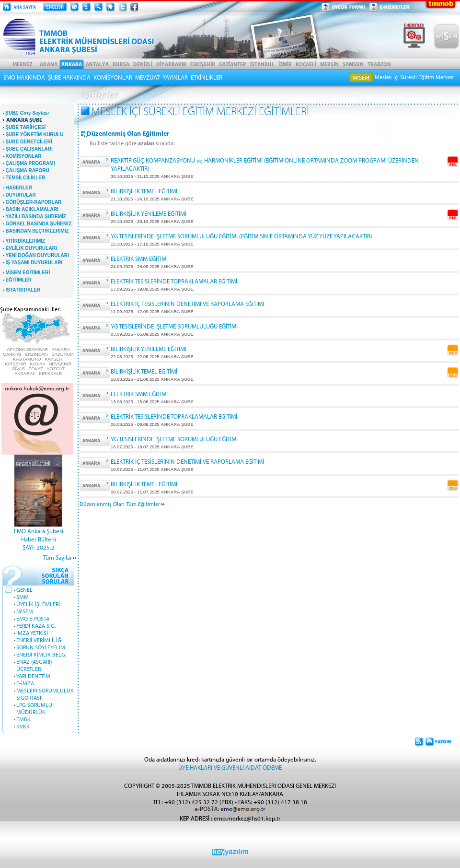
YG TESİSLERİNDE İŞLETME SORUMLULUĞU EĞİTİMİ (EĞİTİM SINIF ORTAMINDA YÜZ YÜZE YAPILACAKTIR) (241, 236)
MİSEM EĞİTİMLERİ (28, 273)
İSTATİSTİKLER (23, 290)
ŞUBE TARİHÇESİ (25, 127)
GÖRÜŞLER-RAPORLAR (33, 202)
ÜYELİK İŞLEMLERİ (38, 604)
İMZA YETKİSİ (32, 633)
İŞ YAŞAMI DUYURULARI (34, 263)
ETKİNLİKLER (207, 77)
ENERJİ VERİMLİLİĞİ (40, 640)
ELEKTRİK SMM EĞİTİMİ (139, 258)
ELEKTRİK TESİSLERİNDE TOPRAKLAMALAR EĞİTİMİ (174, 281)
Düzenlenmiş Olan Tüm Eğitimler (122, 504)
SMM (23, 597)
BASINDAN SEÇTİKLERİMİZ (37, 231)
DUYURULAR (20, 195)
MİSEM (25, 611)
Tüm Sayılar (57, 557)
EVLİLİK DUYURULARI (31, 248)
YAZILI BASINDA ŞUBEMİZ (36, 217)
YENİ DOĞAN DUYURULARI (37, 255)
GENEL (24, 590)
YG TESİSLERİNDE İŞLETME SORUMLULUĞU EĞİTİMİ (174, 326)
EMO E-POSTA (33, 618)
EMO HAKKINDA (24, 77)
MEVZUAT (147, 77)
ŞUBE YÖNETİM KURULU (34, 135)
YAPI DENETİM (33, 676)
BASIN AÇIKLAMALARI (32, 209)
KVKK (23, 726)
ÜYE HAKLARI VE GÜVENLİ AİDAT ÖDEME (230, 767)
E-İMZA (25, 683)
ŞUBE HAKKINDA (69, 77)
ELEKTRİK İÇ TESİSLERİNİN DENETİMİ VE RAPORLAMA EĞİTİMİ (187, 303)
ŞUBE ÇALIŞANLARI (29, 149)
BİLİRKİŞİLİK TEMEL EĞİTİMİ (144, 191)
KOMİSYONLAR (113, 77)
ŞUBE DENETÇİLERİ (29, 142)
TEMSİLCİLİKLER (25, 178)
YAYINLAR (175, 77)
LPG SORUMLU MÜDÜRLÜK (34, 708)
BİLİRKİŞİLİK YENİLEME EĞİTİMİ (149, 213)
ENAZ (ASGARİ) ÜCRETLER (34, 665)
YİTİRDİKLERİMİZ (25, 241)
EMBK (23, 719)
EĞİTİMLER (18, 280)
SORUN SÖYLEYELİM (41, 647)
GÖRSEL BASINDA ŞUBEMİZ (38, 224)
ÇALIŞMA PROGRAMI (30, 163)
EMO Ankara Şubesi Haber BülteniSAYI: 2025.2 (39, 539)
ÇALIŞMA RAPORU (27, 170)
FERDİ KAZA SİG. (36, 626)
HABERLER (19, 188)
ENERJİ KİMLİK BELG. (41, 654)
